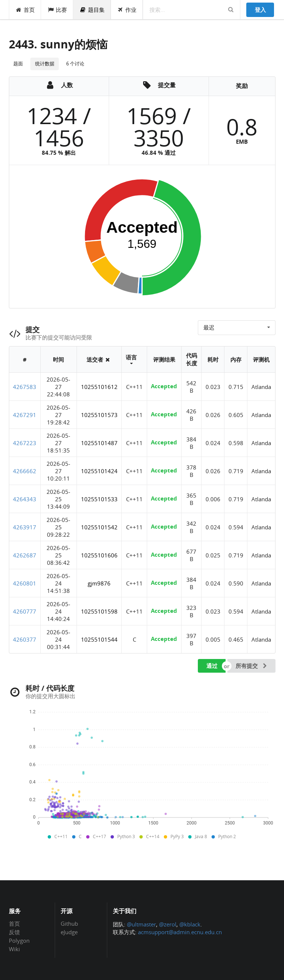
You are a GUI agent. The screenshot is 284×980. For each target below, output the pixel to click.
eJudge (69, 932)
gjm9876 (99, 583)
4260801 (25, 583)
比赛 (57, 10)
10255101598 (99, 611)
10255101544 (99, 639)
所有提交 (252, 666)
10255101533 (99, 499)
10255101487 (99, 443)
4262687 (25, 555)
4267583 (25, 387)
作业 (127, 10)
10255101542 (99, 527)
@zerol (168, 924)
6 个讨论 (75, 64)
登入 (260, 10)
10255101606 (99, 555)
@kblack (190, 924)
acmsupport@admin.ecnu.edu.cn (180, 932)
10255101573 (99, 415)
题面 (18, 64)
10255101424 (99, 471)
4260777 (25, 611)
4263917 (25, 527)
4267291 (25, 415)
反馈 (14, 932)
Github (69, 924)
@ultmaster (141, 924)
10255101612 (99, 387)
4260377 (25, 639)
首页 (25, 10)
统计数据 (45, 64)
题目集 (92, 10)
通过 (212, 666)
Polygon (19, 940)
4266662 (25, 471)
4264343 (25, 499)
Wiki (14, 949)
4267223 (25, 443)
